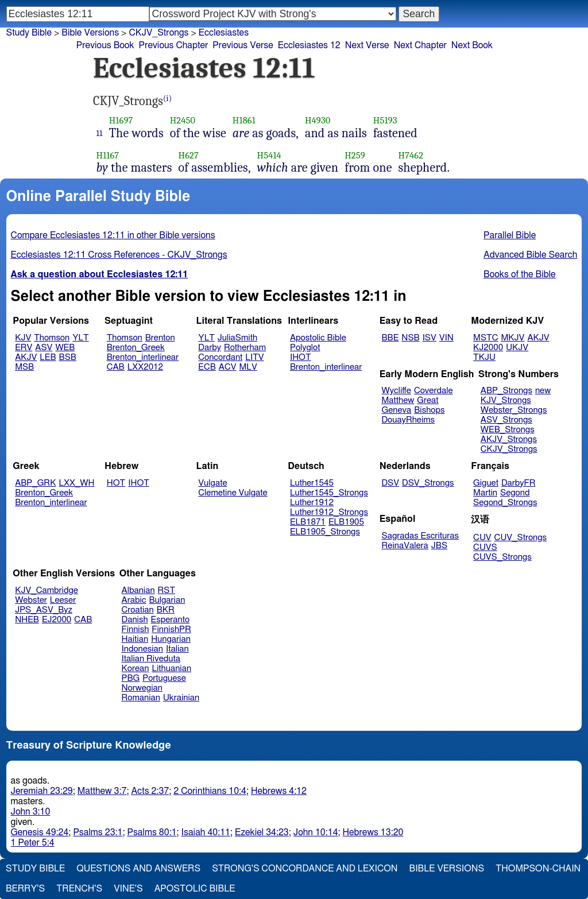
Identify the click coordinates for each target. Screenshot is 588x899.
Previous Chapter (174, 45)
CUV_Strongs (521, 538)
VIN (446, 338)
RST (167, 590)
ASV (44, 348)
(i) (167, 98)
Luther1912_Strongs (329, 512)
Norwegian (142, 688)
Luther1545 (312, 483)
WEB (65, 348)
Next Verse (367, 45)
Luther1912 (312, 503)
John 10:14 (316, 832)
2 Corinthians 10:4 (210, 791)
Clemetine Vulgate (233, 493)
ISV (430, 338)
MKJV (512, 338)
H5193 (385, 120)
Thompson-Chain (538, 869)
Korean (136, 669)
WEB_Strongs (508, 430)
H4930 (318, 120)
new (543, 391)
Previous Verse (243, 45)
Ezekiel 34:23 (262, 832)
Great (428, 400)
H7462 (411, 155)
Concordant (220, 357)
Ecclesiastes (224, 33)
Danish (135, 620)
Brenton (160, 338)
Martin (485, 493)
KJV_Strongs (506, 400)
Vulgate (212, 483)
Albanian (138, 590)
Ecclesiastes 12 (309, 45)
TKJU (484, 357)
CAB (116, 367)
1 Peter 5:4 (33, 843)
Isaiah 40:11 (206, 832)
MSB (24, 367)
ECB (207, 367)
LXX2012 (145, 367)
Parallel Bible (510, 235)
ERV (24, 348)
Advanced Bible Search (530, 255)
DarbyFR (519, 483)
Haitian (135, 639)
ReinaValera (405, 546)
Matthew (398, 400)
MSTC (486, 338)
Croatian (138, 610)
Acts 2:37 (150, 791)
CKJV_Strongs (509, 449)
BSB (68, 357)
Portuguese (164, 678)
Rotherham (245, 348)
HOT (116, 483)
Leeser (63, 600)
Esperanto (171, 620)
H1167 (108, 155)
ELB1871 (308, 522)
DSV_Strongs (428, 483)
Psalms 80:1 (152, 832)
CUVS (485, 547)
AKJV (26, 357)
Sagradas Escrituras (420, 536)
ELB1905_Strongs (325, 532)
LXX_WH (76, 483)
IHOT (301, 357)
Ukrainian (181, 698)
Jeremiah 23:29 (42, 791)
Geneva (397, 410)
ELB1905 (346, 522)
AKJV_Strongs (509, 439)
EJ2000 (57, 620)
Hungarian (171, 639)
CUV (482, 538)
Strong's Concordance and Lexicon (305, 869)
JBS (439, 546)
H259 (355, 155)
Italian (177, 649)
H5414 (269, 155)
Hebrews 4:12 (279, 791)
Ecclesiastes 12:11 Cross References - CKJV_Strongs (119, 255)
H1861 (244, 120)
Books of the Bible (520, 274)
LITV (254, 357)
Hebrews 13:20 (373, 832)
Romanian (141, 698)
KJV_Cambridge (47, 590)
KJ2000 (488, 348)
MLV (248, 367)
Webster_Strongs (514, 410)
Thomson (52, 338)
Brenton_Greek (136, 348)
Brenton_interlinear (143, 357)
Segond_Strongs (505, 503)
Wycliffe (396, 391)
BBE (390, 338)
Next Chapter (420, 45)
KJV (23, 338)
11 (100, 133)
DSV (391, 483)
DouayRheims (409, 420)
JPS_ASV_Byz (44, 610)
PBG (131, 678)
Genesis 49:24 (40, 832)
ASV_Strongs (506, 420)
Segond (515, 493)
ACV (228, 367)
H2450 (183, 120)
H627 (189, 155)
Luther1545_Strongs (329, 493)
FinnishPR (171, 629)
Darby (210, 348)
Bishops (429, 410)
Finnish (136, 629)
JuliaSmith (237, 338)
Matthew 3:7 (102, 791)
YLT (80, 338)
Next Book (472, 45)
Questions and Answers (138, 869)
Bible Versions (90, 33)
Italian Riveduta (151, 659)
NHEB (27, 620)
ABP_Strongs (506, 391)
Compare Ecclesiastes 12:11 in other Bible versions (113, 235)
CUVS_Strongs (502, 557)
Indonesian (143, 649)
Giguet (486, 483)
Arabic (134, 600)
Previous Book (105, 45)
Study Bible (29, 33)
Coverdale (434, 391)
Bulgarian (167, 600)
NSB (410, 338)
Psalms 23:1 (98, 832)
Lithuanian (171, 669)
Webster (31, 600)
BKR (166, 610)
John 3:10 (31, 812)
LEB (48, 357)
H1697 (121, 120)
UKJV (517, 348)
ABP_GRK (35, 483)
